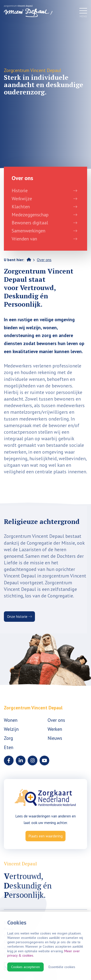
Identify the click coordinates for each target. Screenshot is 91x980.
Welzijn (11, 729)
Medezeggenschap (30, 215)
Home (29, 259)
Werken (55, 729)
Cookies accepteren (25, 967)
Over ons (44, 260)
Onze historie (19, 617)
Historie (20, 190)
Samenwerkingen (29, 231)
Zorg (8, 738)
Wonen (11, 720)
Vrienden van (24, 239)
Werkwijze (22, 198)
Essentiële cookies (62, 967)
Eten (9, 747)
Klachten (21, 206)
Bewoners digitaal (30, 223)
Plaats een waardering (46, 836)
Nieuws (55, 738)
